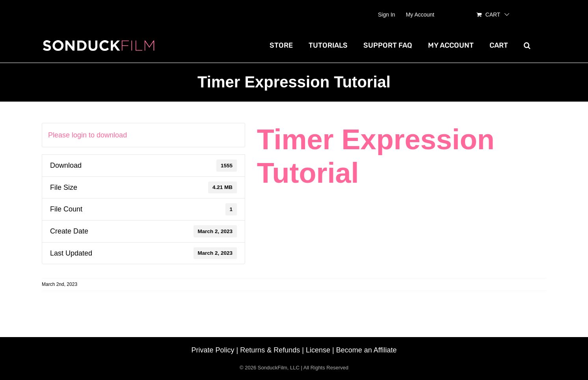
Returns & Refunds (270, 350)
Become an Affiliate (367, 350)
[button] (527, 45)
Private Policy (213, 350)
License (318, 350)
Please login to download (87, 135)
